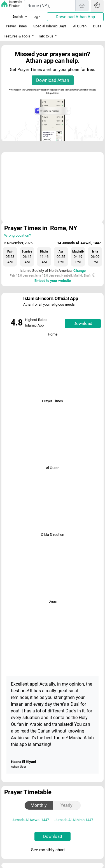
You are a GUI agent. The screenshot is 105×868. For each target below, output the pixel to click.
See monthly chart (52, 850)
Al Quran (80, 26)
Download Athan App (75, 17)
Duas (97, 26)
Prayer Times (16, 26)
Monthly (39, 805)
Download (83, 324)
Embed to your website (53, 281)
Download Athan (53, 80)
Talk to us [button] (46, 36)
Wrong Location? (17, 235)
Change (80, 271)
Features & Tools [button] (17, 36)
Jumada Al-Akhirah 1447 (74, 820)
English (14, 17)
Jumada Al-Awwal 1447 (30, 820)
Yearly (66, 805)
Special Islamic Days (50, 26)
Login (37, 17)
